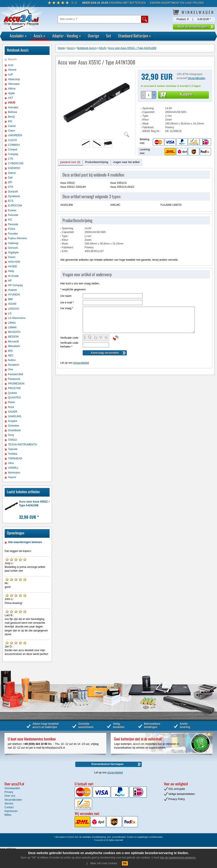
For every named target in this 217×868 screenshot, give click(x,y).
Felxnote (13, 215)
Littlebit (12, 327)
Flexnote (13, 224)
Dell (10, 178)
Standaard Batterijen (135, 36)
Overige (94, 36)
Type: (146, 116)
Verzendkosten (197, 78)
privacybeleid (81, 363)
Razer (12, 402)
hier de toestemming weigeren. (178, 858)
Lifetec (12, 323)
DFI (10, 182)
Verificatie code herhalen (69, 345)
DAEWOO (14, 168)
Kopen (186, 94)
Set (109, 36)
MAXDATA (14, 332)
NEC (11, 355)
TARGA (12, 440)
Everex (12, 210)
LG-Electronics (17, 318)
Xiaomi (12, 477)
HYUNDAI (14, 295)
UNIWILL (13, 468)
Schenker (14, 426)
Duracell (13, 192)
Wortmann (14, 473)
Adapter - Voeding (67, 36)
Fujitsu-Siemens (17, 238)
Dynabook (14, 196)
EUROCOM (15, 206)
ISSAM (12, 304)
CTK (11, 159)
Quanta (12, 393)
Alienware (14, 84)
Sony (11, 435)
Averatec (13, 107)
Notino (12, 360)
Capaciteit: (149, 112)
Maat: (146, 124)
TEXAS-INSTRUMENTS (22, 445)
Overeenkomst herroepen (107, 764)
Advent (12, 70)
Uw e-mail (67, 303)
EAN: (65, 251)
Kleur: (146, 120)
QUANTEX (14, 398)
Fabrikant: (148, 127)
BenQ (11, 117)
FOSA (12, 229)
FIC (10, 220)
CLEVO (13, 140)
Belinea (12, 112)
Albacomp (14, 79)
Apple (11, 93)
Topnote (13, 449)
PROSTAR (14, 388)
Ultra (11, 463)
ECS (11, 201)
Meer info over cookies (104, 863)
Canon (12, 126)
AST (11, 98)
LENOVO (14, 309)
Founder (13, 234)
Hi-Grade (13, 276)
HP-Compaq (15, 285)
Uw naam (66, 296)
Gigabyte (13, 252)
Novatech (14, 365)
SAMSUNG (15, 416)
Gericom (13, 248)
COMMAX (14, 145)
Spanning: (148, 108)
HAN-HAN (14, 262)
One (11, 369)
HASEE (13, 266)
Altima (12, 89)
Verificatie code (69, 338)
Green (12, 257)
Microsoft (13, 342)
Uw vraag (67, 308)
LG (10, 313)
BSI (10, 121)
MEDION (13, 337)
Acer (11, 65)
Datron (12, 173)
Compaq (13, 154)
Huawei (12, 290)
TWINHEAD (15, 458)
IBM (10, 299)
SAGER (13, 412)
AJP (10, 75)
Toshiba (13, 454)
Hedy (11, 271)
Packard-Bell (15, 374)
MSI (10, 351)
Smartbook (14, 430)
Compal (13, 150)
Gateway (13, 243)
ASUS (12, 103)
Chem (12, 131)
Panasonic (14, 379)
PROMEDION (16, 384)
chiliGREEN (15, 135)
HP (10, 281)
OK (125, 863)
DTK (11, 187)
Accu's (40, 36)
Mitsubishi (14, 346)
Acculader (18, 36)
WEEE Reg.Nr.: (152, 131)
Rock (11, 407)
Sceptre (13, 421)
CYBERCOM (16, 163)
